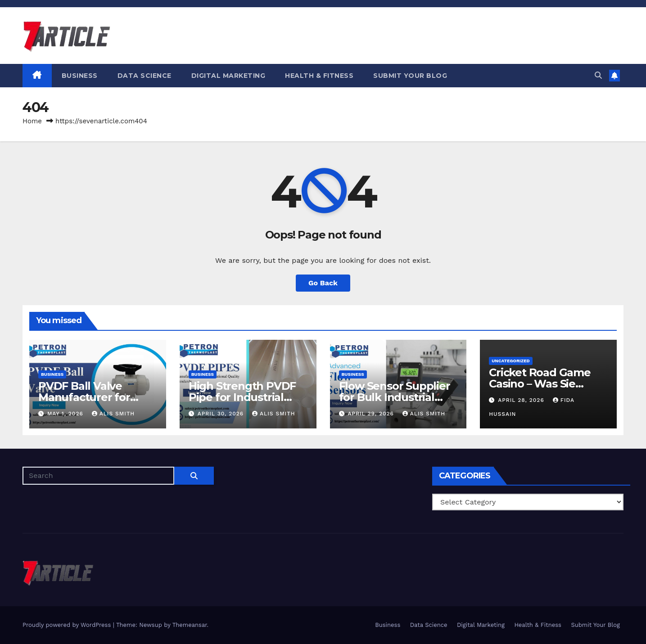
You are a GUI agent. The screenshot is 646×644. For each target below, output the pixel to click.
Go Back (323, 283)
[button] (598, 75)
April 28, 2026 (522, 400)
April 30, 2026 (222, 414)
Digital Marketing (228, 76)
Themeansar (190, 625)
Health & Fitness (319, 76)
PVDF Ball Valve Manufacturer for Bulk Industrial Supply (97, 397)
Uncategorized (511, 361)
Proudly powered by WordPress (68, 625)
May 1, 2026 (66, 414)
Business (80, 76)
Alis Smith (113, 414)
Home (32, 121)
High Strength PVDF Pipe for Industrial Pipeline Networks (242, 397)
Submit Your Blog (410, 76)
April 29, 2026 (372, 414)
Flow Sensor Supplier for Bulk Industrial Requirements (395, 397)
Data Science (145, 76)
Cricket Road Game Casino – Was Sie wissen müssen (540, 384)
